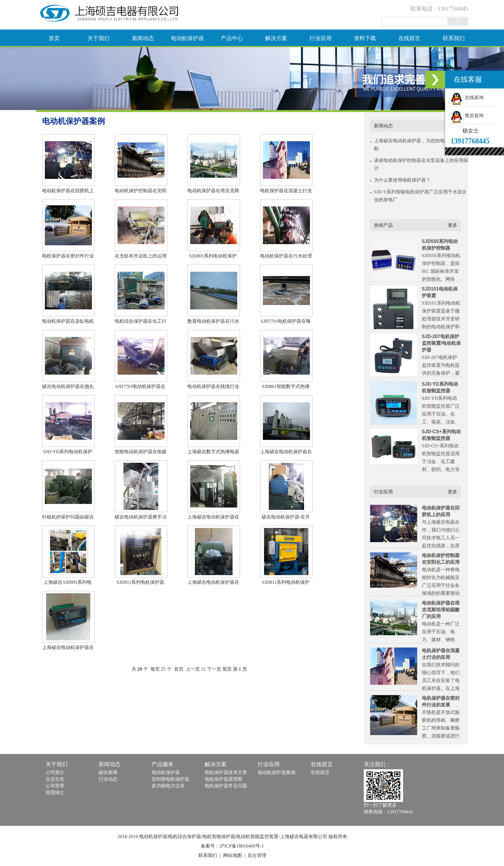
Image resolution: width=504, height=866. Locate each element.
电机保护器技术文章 (226, 772)
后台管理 (257, 855)
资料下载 (365, 38)
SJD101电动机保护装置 (440, 292)
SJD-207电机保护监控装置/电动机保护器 (441, 343)
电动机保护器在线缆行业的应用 (213, 387)
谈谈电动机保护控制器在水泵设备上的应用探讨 (421, 164)
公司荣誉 (55, 786)
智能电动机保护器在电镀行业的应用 (141, 453)
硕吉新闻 (108, 772)
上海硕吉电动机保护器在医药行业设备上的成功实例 (286, 453)
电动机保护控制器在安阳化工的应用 (141, 192)
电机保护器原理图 (224, 779)
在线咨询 (467, 97)
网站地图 (233, 855)
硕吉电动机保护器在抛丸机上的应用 (68, 387)
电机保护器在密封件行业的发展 (68, 257)
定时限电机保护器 (170, 779)
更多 (453, 225)
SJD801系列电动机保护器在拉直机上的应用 (213, 257)
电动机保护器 (187, 38)
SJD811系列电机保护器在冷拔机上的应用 (141, 583)
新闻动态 (143, 38)
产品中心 (232, 38)
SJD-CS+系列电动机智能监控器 (441, 435)
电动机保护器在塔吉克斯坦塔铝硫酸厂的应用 (213, 192)
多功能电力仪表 (168, 786)
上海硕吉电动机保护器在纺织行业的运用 (213, 583)
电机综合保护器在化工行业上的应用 (141, 322)
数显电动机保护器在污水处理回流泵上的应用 (213, 322)
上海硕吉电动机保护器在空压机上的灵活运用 (68, 648)
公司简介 (55, 772)
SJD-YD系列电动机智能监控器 (440, 387)
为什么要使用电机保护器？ (402, 180)
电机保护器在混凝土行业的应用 (286, 192)
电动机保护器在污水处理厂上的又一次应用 (286, 257)
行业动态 (108, 779)
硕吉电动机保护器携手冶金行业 (141, 518)
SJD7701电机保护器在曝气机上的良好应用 (286, 322)
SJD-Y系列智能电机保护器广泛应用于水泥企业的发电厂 (421, 196)
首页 (54, 38)
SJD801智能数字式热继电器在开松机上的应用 (286, 387)
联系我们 (454, 38)
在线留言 (409, 38)
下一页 (214, 669)
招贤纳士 (55, 792)
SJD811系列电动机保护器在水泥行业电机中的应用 (286, 583)
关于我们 (99, 38)
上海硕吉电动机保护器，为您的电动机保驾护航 (421, 145)
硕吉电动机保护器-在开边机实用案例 (286, 518)
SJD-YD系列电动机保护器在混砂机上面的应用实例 (68, 453)
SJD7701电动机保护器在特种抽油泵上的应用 (140, 387)
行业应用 (321, 38)
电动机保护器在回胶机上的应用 (68, 192)
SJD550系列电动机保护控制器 (440, 245)
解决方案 (276, 38)
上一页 (193, 669)
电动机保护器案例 (277, 772)
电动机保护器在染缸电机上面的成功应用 (68, 322)
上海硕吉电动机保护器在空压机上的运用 (213, 518)
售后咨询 (467, 116)
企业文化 (55, 779)
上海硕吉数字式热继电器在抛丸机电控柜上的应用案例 (213, 453)
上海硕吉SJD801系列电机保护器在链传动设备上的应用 (68, 583)
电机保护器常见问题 (226, 786)
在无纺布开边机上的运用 (141, 256)
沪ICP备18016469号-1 (242, 846)
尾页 (227, 669)
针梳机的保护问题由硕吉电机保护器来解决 (68, 518)
